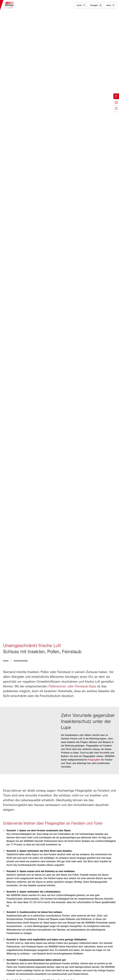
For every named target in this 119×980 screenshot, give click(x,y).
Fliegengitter (94, 760)
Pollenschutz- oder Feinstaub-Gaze (72, 686)
